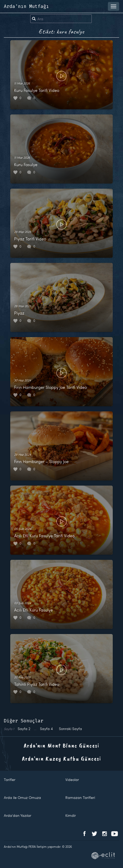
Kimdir (71, 815)
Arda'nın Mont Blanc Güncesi (62, 745)
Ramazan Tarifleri (80, 797)
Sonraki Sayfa (70, 729)
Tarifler (10, 780)
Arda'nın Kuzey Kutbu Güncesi (62, 758)
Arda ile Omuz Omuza (22, 797)
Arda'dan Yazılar (18, 815)
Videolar (72, 780)
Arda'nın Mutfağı (26, 6)
